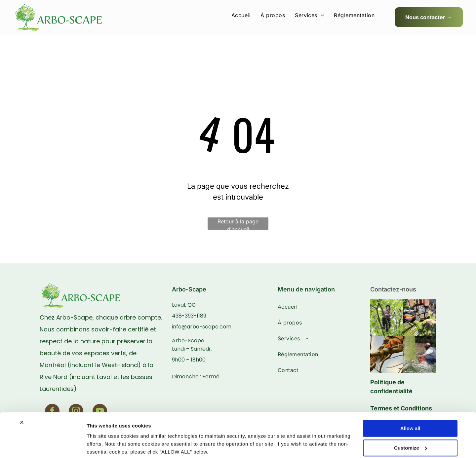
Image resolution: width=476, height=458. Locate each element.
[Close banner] (22, 397)
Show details (102, 445)
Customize (411, 422)
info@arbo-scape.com (202, 327)
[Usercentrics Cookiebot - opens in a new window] (43, 445)
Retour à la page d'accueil (238, 224)
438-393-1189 (189, 316)
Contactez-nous (393, 289)
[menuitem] (241, 15)
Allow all (410, 403)
